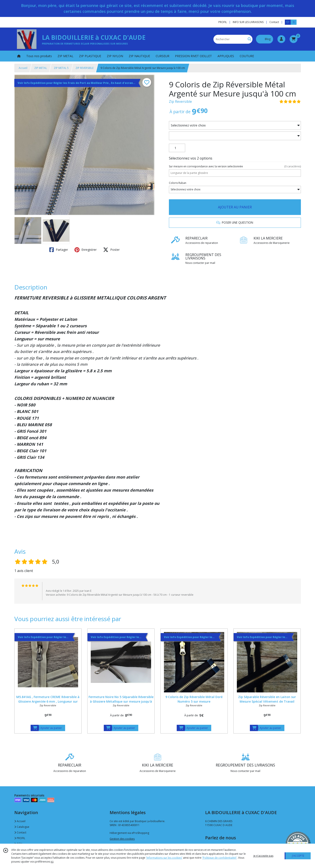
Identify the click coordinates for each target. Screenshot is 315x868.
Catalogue (22, 827)
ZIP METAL (41, 68)
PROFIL (20, 838)
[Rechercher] (249, 39)
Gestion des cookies (122, 839)
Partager (59, 250)
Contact (274, 22)
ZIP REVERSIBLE (85, 68)
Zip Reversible (180, 101)
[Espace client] (281, 39)
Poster (111, 250)
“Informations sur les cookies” (164, 858)
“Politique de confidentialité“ (219, 858)
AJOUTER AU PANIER (235, 207)
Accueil (23, 68)
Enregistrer (86, 250)
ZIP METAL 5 (61, 68)
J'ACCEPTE (298, 856)
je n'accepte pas (263, 856)
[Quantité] (177, 148)
